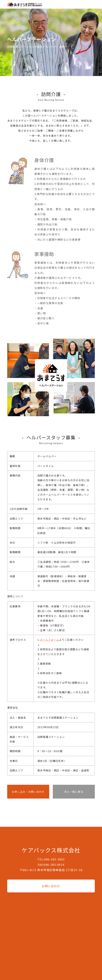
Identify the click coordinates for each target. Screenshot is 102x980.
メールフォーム (50, 640)
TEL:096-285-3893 (51, 859)
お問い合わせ (51, 886)
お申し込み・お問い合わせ (28, 792)
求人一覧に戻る (74, 792)
